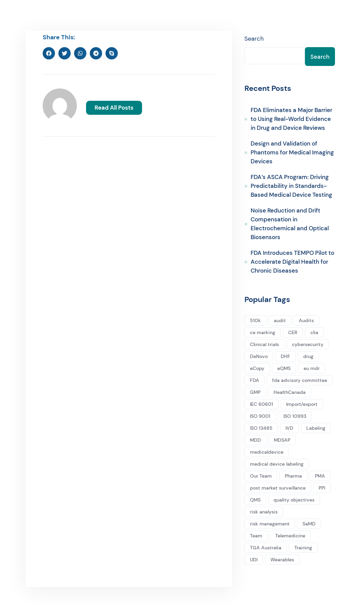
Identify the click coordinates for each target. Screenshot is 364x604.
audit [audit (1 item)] (280, 320)
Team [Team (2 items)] (256, 536)
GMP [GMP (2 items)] (255, 392)
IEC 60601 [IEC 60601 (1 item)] (262, 404)
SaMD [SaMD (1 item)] (309, 524)
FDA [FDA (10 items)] (255, 380)
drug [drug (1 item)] (308, 356)
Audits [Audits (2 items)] (306, 320)
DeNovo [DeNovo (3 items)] (259, 356)
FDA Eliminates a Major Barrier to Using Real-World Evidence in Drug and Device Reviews (291, 119)
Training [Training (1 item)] (303, 548)
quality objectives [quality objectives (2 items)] (294, 500)
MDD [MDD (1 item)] (255, 440)
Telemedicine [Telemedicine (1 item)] (290, 536)
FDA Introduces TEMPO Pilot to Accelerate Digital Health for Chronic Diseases (292, 262)
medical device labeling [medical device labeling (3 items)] (277, 464)
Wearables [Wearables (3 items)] (282, 560)
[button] (49, 53)
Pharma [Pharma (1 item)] (293, 476)
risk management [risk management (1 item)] (270, 524)
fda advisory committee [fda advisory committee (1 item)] (300, 380)
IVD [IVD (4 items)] (289, 428)
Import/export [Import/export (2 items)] (302, 404)
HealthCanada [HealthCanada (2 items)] (290, 392)
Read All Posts (114, 107)
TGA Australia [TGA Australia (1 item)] (266, 548)
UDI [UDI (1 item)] (254, 560)
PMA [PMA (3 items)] (320, 476)
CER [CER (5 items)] (293, 332)
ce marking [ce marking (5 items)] (263, 332)
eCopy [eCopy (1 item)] (257, 368)
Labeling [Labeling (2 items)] (316, 428)
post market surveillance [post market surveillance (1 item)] (278, 488)
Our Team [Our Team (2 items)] (261, 476)
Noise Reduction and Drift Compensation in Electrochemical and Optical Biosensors (290, 224)
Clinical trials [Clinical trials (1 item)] (264, 344)
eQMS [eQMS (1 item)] (284, 368)
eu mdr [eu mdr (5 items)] (312, 368)
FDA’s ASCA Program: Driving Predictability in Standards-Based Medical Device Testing (291, 186)
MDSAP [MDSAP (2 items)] (282, 440)
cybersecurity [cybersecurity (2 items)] (308, 344)
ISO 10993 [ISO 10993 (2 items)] (295, 416)
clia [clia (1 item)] (314, 332)
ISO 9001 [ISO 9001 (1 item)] (260, 416)
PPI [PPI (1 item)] (322, 488)
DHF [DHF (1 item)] (285, 356)
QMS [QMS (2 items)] (255, 500)
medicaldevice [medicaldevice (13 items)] (267, 452)
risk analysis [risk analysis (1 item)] (264, 512)
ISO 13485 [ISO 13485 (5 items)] (261, 428)
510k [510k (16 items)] (255, 320)
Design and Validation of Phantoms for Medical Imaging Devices (292, 153)
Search (254, 39)
